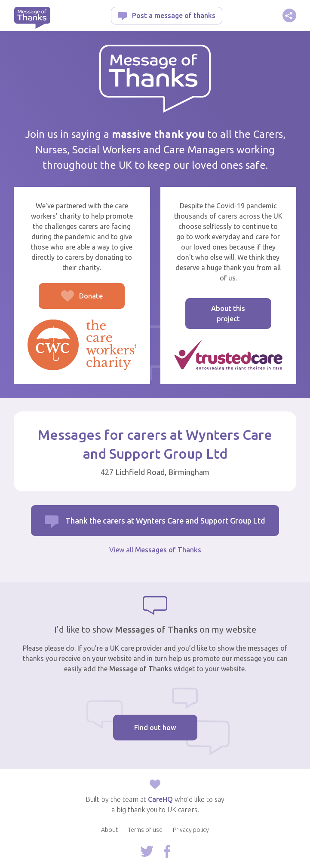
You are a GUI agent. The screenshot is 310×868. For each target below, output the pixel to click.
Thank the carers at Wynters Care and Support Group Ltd (165, 521)
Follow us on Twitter (147, 851)
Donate (71, 300)
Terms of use (145, 830)
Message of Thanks (32, 18)
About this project (228, 314)
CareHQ (160, 799)
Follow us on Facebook (167, 851)
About (109, 830)
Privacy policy (191, 830)
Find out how (155, 728)
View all (155, 550)
